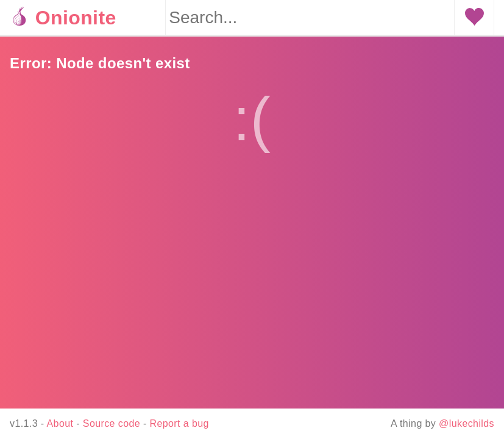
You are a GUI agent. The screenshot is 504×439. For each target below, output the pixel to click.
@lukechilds (467, 423)
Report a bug (179, 423)
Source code (112, 423)
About (60, 423)
